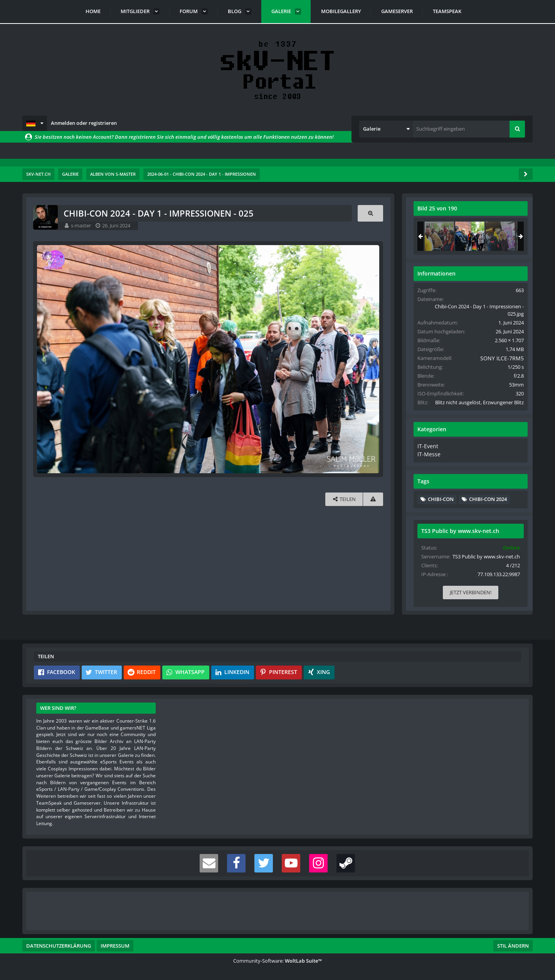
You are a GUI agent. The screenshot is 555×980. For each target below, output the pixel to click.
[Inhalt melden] (372, 498)
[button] (35, 123)
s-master (82, 225)
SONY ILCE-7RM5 (498, 358)
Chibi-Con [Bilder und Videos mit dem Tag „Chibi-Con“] (440, 505)
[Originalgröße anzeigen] (370, 213)
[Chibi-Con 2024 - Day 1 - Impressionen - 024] (439, 236)
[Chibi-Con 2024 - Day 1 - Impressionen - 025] (469, 236)
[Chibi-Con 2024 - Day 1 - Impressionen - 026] (500, 236)
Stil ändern (513, 946)
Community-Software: (277, 961)
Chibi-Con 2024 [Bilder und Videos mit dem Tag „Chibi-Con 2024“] (488, 505)
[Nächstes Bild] (371, 359)
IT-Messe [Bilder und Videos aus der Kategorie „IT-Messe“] (427, 461)
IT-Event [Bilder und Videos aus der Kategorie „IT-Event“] (426, 453)
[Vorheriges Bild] (45, 359)
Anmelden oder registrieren (84, 123)
